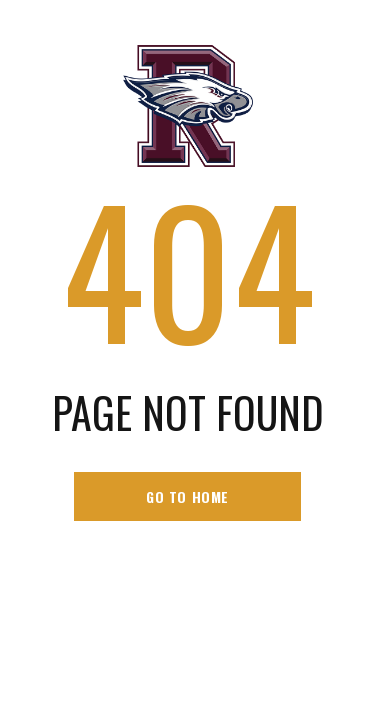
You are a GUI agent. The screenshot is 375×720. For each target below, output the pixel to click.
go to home (187, 496)
